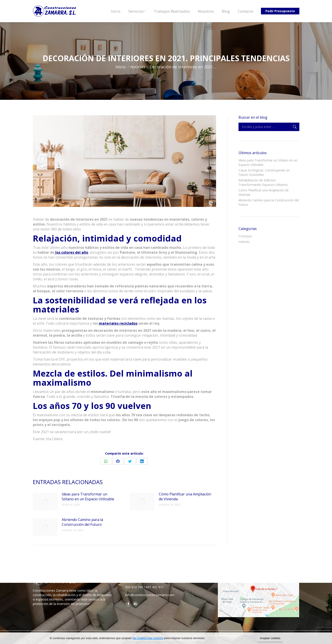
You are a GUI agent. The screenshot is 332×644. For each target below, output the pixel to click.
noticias (244, 242)
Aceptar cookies (270, 638)
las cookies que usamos (148, 638)
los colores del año (71, 252)
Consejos (245, 236)
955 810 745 (134, 587)
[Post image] (45, 502)
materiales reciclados (118, 323)
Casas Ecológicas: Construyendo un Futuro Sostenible (264, 172)
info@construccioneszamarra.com (150, 595)
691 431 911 (155, 587)
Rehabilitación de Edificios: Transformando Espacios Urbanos (263, 182)
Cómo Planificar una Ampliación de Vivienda (185, 497)
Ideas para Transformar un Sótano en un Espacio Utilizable (88, 497)
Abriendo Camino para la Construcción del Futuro (82, 522)
